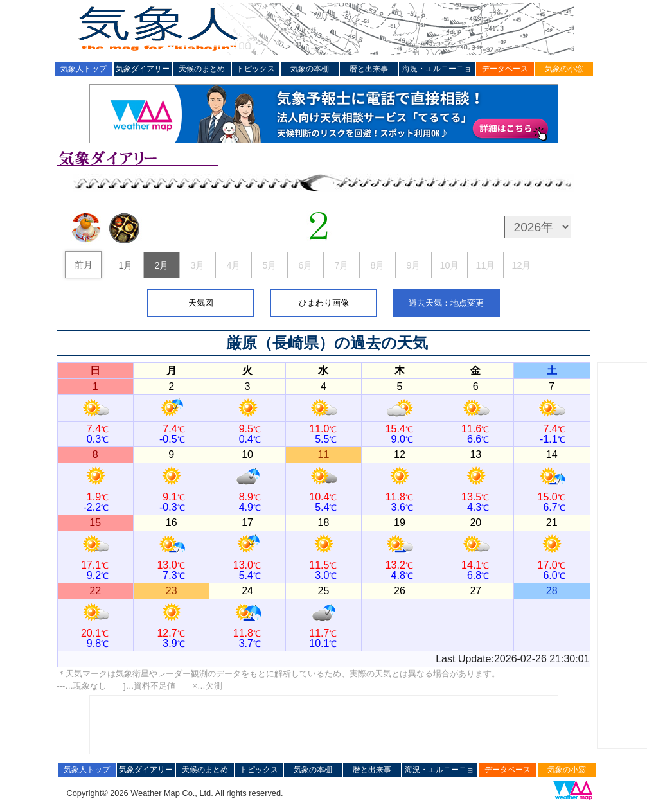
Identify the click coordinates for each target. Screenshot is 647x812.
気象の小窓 (564, 69)
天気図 (201, 303)
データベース (505, 69)
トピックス (256, 69)
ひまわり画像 (324, 303)
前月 (84, 265)
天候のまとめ (202, 69)
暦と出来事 (369, 69)
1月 (125, 265)
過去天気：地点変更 (446, 303)
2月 (161, 265)
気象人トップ (84, 69)
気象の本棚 (310, 69)
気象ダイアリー (143, 69)
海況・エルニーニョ (437, 69)
